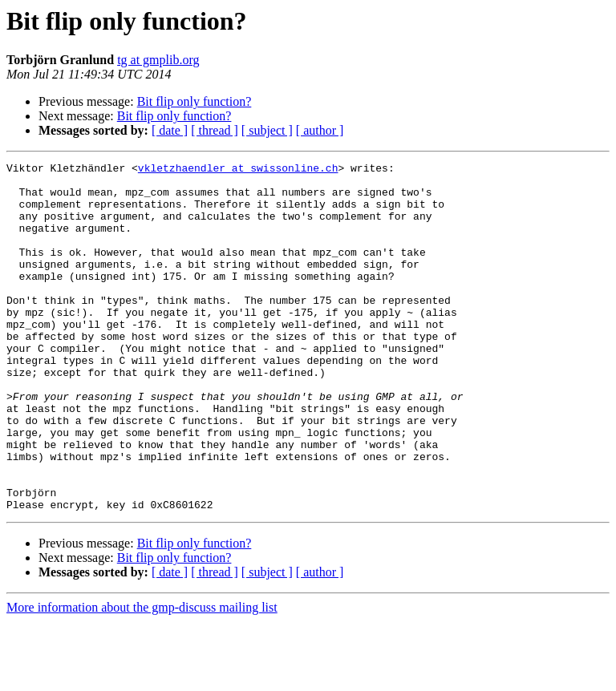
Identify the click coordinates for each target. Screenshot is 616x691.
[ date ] (170, 130)
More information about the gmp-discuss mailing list (142, 677)
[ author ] (320, 130)
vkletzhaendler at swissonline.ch (238, 170)
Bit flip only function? (195, 101)
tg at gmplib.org (158, 60)
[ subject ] (267, 130)
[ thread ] (215, 130)
